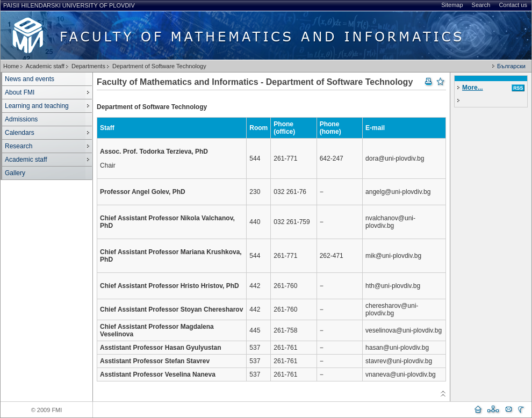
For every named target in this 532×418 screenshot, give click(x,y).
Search (481, 5)
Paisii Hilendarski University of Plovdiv (69, 5)
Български (511, 66)
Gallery (15, 173)
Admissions (21, 119)
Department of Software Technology (159, 66)
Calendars (20, 133)
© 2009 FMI (47, 410)
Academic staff (45, 66)
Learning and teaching (37, 106)
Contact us (513, 5)
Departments (88, 66)
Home (11, 66)
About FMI (20, 92)
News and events (30, 79)
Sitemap (452, 5)
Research (19, 146)
